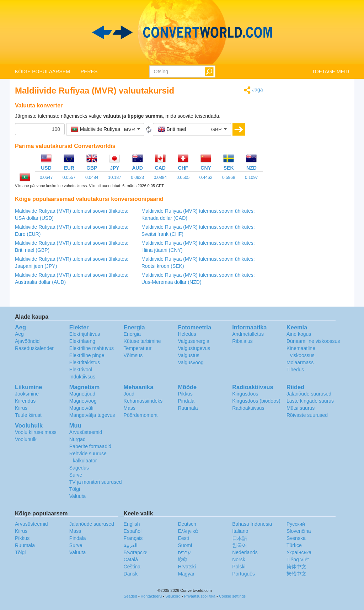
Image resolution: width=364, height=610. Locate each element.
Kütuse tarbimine (142, 341)
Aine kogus (299, 334)
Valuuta (77, 496)
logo (182, 32)
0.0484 (92, 177)
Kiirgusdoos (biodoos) (256, 401)
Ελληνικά (188, 531)
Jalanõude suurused (309, 394)
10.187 (115, 177)
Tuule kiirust (28, 415)
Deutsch (187, 524)
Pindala (186, 401)
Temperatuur (138, 348)
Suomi (185, 545)
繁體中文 (296, 574)
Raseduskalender (34, 348)
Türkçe (294, 545)
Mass (130, 408)
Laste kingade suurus (310, 401)
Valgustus (188, 355)
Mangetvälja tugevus (92, 415)
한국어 (240, 545)
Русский (296, 524)
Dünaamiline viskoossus (313, 341)
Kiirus (21, 408)
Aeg (19, 334)
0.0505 (183, 177)
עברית (184, 552)
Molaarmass (300, 362)
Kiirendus (25, 401)
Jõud (129, 394)
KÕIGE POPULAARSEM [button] (42, 71)
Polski (239, 567)
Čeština (132, 567)
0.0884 (160, 177)
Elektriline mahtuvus (92, 348)
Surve (76, 475)
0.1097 (251, 177)
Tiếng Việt (298, 559)
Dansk (131, 574)
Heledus (187, 334)
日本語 (240, 538)
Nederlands (245, 552)
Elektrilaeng (82, 341)
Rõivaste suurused (307, 415)
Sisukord (173, 596)
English (132, 524)
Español (133, 531)
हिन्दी (182, 559)
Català (131, 559)
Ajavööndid (27, 341)
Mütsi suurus (301, 408)
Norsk (239, 559)
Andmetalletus (248, 334)
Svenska (296, 538)
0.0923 (137, 177)
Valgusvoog (191, 362)
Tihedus (295, 370)
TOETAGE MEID (331, 71)
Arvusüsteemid (86, 432)
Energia (132, 334)
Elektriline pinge (87, 355)
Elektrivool (81, 370)
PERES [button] (89, 71)
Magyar (186, 574)
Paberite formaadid (90, 446)
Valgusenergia (193, 341)
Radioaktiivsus (248, 408)
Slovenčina (299, 531)
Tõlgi (75, 489)
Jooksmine (27, 394)
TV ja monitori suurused (96, 482)
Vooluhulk (26, 439)
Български (136, 552)
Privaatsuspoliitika (200, 596)
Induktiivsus (82, 377)
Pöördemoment (141, 415)
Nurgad (77, 439)
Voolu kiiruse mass (36, 432)
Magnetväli (81, 408)
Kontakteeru (151, 596)
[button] (105, 129)
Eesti (183, 538)
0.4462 (206, 177)
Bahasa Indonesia (252, 524)
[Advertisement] (312, 193)
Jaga (253, 90)
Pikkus (185, 394)
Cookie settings (232, 596)
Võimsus (133, 355)
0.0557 (69, 177)
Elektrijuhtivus (85, 334)
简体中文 (296, 567)
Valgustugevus (194, 348)
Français (133, 538)
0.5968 (229, 177)
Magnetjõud (82, 394)
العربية (131, 545)
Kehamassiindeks (143, 401)
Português (243, 574)
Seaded (130, 596)
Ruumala (188, 408)
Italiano (240, 531)
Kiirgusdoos (245, 394)
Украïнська (299, 552)
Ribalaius (242, 341)
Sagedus (79, 468)
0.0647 (46, 177)
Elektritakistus (85, 362)
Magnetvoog (83, 401)
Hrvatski (187, 567)
